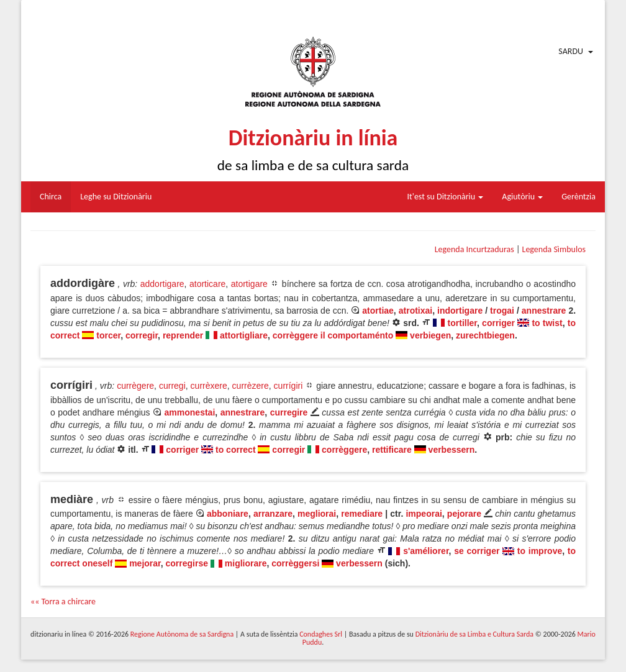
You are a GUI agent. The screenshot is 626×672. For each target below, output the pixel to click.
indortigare (460, 311)
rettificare (392, 450)
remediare (362, 514)
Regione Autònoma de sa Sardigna (182, 634)
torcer (108, 335)
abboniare (228, 514)
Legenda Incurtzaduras (474, 249)
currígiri (288, 386)
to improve (540, 551)
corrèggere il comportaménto (333, 335)
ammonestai (190, 412)
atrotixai (415, 311)
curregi (172, 386)
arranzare (273, 514)
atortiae (378, 311)
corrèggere (344, 450)
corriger (498, 323)
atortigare (249, 284)
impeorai (424, 514)
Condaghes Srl (321, 634)
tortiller (462, 323)
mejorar (145, 563)
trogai (502, 311)
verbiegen (430, 335)
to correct (236, 450)
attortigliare (244, 335)
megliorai (317, 514)
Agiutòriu (522, 197)
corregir (142, 335)
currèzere (251, 386)
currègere (135, 386)
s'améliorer (426, 551)
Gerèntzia (578, 197)
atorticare (207, 284)
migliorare (246, 563)
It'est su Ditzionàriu (446, 197)
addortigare (162, 284)
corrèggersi (295, 563)
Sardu (571, 51)
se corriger (477, 551)
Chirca (51, 197)
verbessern (452, 450)
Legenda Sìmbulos (554, 249)
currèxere (209, 386)
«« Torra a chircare (63, 602)
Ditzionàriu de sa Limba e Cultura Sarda (474, 634)
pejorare (464, 514)
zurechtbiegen (485, 335)
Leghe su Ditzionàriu (116, 197)
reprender (183, 335)
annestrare (544, 311)
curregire (289, 412)
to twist (547, 323)
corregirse (187, 563)
